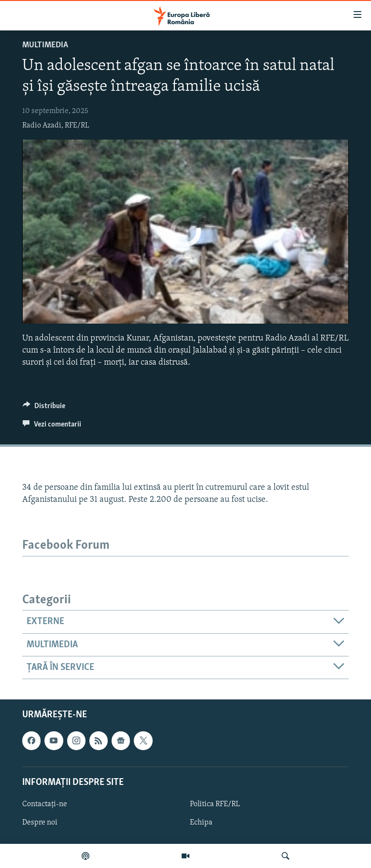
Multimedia (45, 45)
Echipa (201, 823)
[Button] (44, 408)
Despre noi (40, 823)
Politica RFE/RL (215, 804)
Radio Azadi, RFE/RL (56, 126)
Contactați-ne (45, 804)
